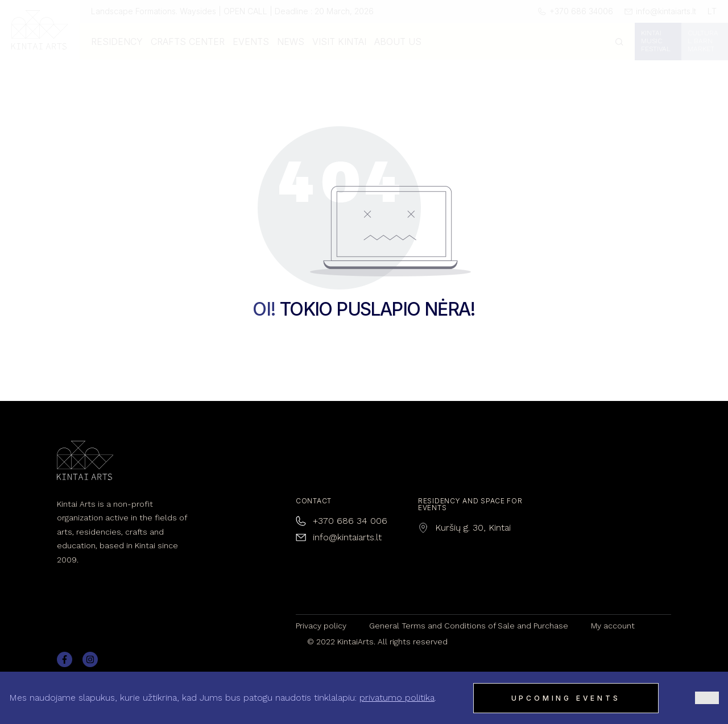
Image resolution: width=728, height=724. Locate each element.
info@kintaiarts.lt (347, 537)
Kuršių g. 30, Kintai (473, 528)
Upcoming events (566, 698)
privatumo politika (397, 698)
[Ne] (707, 698)
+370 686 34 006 (350, 521)
